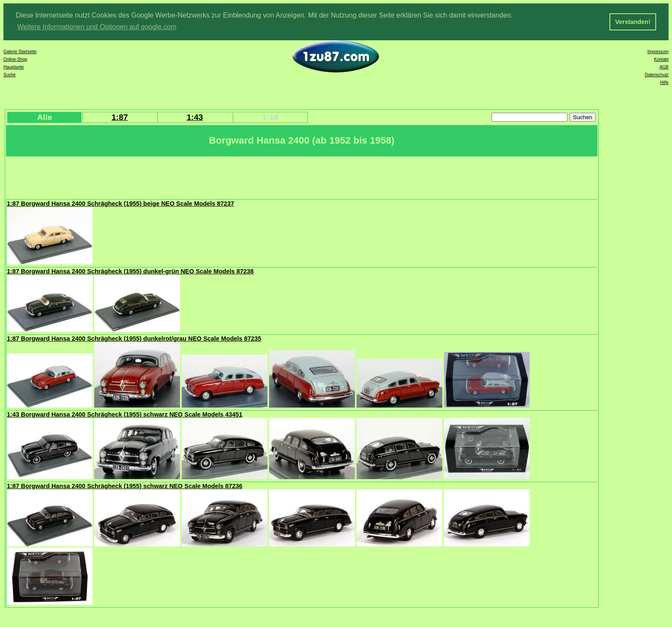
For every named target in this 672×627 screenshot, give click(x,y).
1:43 (195, 116)
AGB (664, 66)
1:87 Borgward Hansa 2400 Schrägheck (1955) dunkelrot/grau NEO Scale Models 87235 (134, 338)
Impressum (658, 51)
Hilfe (664, 82)
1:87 (120, 116)
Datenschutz (657, 74)
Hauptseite (14, 66)
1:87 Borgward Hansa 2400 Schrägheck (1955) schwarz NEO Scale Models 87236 (125, 485)
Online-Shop (15, 58)
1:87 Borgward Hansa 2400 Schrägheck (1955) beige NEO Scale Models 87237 (120, 203)
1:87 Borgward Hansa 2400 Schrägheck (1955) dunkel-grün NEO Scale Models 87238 (130, 270)
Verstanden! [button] (633, 22)
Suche (9, 74)
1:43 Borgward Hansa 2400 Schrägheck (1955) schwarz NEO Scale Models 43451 (125, 414)
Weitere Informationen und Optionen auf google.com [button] (97, 27)
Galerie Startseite (20, 51)
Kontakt (661, 58)
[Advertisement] (162, 176)
